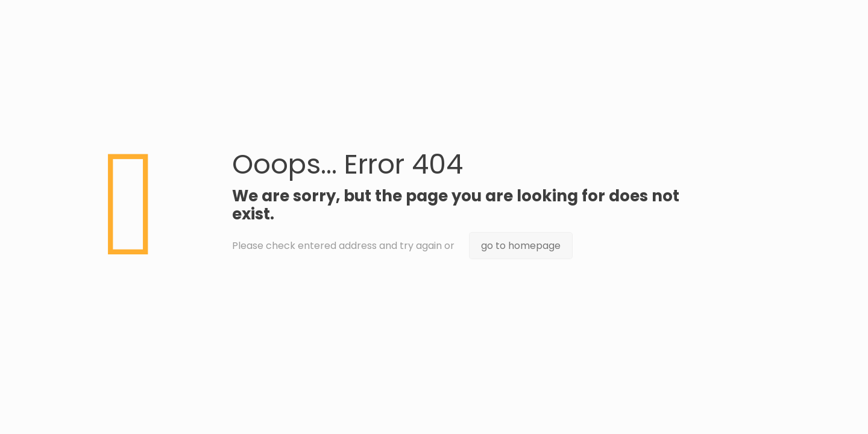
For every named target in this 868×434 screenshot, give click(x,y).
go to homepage (521, 246)
